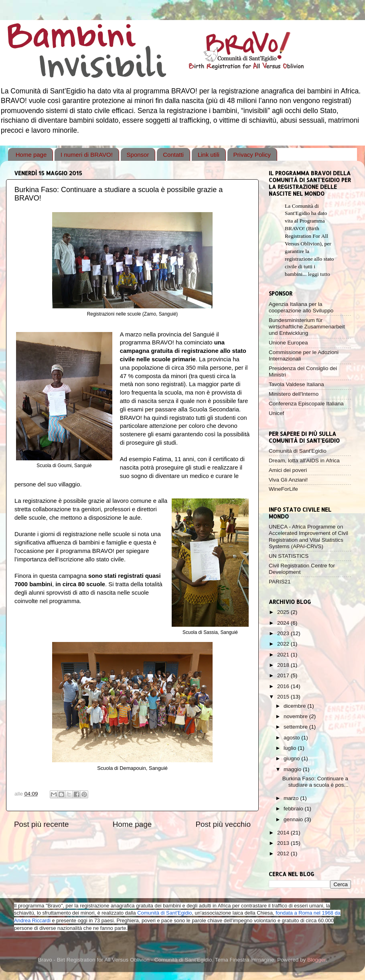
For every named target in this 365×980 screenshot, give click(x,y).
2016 (284, 686)
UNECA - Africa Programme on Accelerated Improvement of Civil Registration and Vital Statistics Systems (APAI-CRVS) (308, 537)
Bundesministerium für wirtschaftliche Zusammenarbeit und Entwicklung (307, 327)
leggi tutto (319, 274)
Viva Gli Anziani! (288, 480)
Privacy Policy (252, 155)
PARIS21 (280, 582)
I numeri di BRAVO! (87, 155)
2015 (284, 697)
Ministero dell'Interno (294, 394)
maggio (293, 769)
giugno (292, 758)
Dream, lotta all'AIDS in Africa (304, 461)
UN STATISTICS (289, 556)
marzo (292, 798)
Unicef (276, 413)
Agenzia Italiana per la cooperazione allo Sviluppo (301, 307)
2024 (284, 623)
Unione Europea (288, 343)
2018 (284, 665)
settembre (296, 727)
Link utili (209, 155)
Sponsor (138, 155)
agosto (292, 738)
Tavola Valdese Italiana (296, 384)
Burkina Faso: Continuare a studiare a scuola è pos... (315, 782)
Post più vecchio (223, 824)
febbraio (294, 809)
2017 (284, 675)
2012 (284, 853)
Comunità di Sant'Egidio (298, 451)
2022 (284, 644)
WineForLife (283, 489)
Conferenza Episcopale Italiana (306, 404)
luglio (291, 748)
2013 (284, 843)
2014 (284, 833)
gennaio (294, 819)
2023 (284, 633)
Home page (31, 155)
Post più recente (42, 824)
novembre (296, 716)
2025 (284, 612)
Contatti (173, 155)
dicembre (295, 706)
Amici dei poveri (288, 470)
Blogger (316, 960)
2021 (284, 655)
